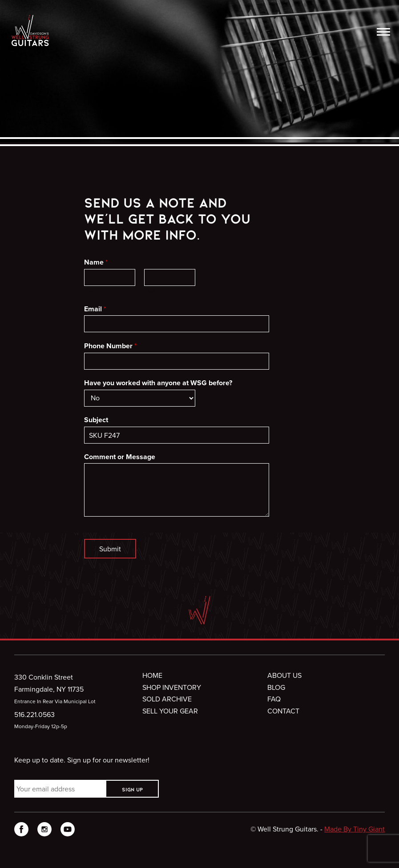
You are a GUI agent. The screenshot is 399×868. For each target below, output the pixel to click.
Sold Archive (167, 699)
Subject (96, 420)
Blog (276, 687)
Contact (283, 711)
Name (96, 262)
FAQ (274, 699)
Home (152, 675)
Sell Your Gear (170, 711)
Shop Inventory (172, 687)
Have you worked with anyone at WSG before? (158, 383)
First (89, 291)
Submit (110, 549)
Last (149, 291)
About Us (284, 675)
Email (95, 309)
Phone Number (110, 346)
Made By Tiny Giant (355, 829)
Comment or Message (120, 457)
